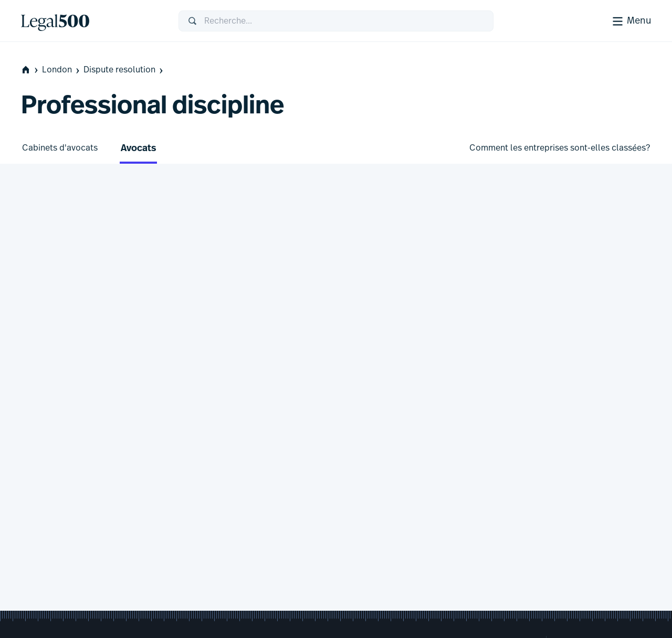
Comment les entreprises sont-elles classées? (560, 148)
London (62, 70)
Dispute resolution (124, 70)
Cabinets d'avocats (60, 148)
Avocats (138, 149)
